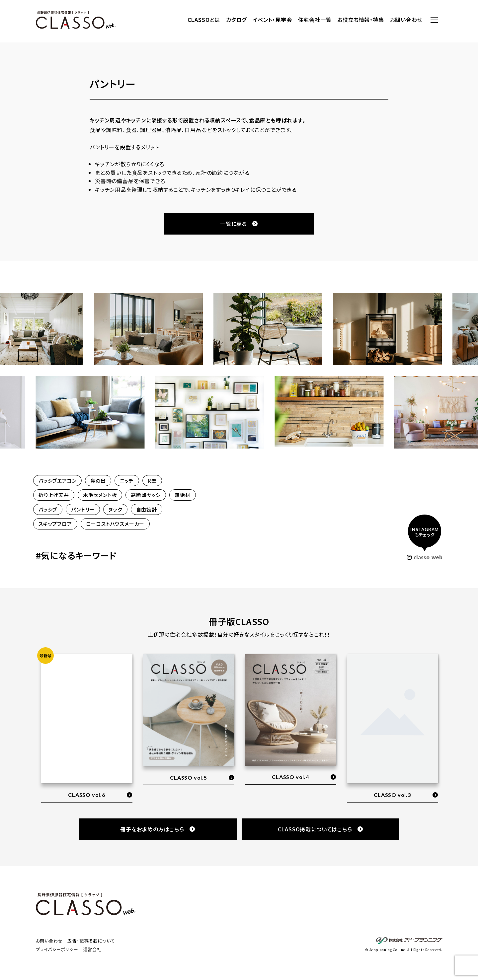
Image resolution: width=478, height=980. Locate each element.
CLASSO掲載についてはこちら (320, 829)
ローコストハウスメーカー (115, 524)
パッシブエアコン (57, 481)
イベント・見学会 (272, 20)
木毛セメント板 (100, 495)
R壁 (152, 481)
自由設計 (147, 509)
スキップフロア (55, 524)
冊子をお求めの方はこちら (158, 829)
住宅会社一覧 (315, 20)
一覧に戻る (239, 224)
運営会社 (92, 949)
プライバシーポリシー (57, 949)
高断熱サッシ (146, 495)
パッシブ (48, 509)
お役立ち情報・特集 (360, 20)
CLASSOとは (204, 20)
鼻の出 (98, 481)
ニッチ (127, 481)
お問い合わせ (406, 20)
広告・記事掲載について (91, 941)
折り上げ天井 (54, 495)
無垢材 (182, 495)
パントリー (83, 509)
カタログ (236, 20)
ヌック (115, 509)
